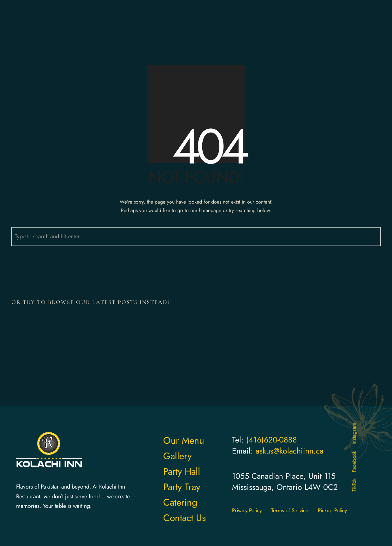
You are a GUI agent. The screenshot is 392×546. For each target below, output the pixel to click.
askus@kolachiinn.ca (290, 451)
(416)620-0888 (272, 440)
